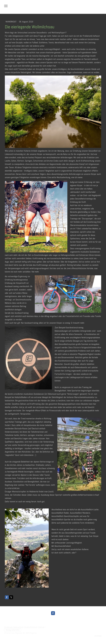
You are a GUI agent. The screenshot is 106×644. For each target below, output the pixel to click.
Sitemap (41, 627)
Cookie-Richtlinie (31, 627)
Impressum (8, 627)
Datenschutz (18, 627)
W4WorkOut (11, 22)
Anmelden (98, 636)
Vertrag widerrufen (13, 630)
